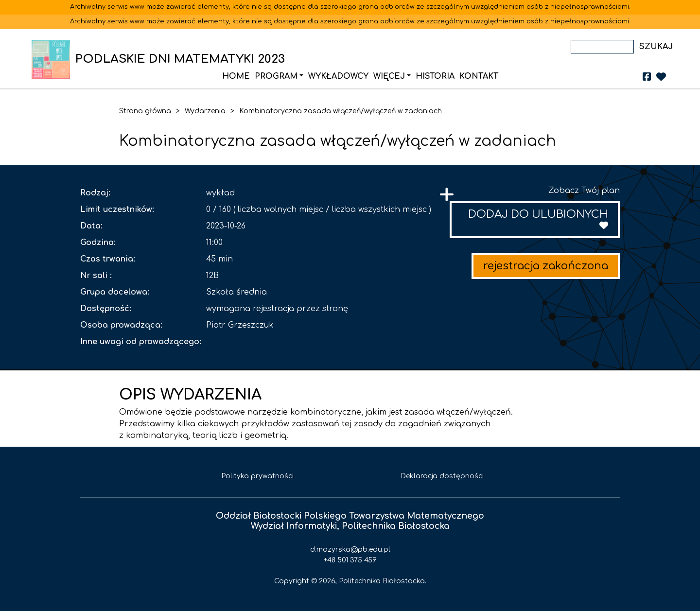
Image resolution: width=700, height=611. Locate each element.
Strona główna (145, 111)
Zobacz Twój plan (584, 191)
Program (276, 76)
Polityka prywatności (257, 476)
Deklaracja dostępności (442, 476)
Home (236, 76)
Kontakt (479, 76)
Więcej (389, 76)
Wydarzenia (205, 111)
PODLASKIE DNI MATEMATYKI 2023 (53, 59)
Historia (435, 76)
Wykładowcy (338, 76)
